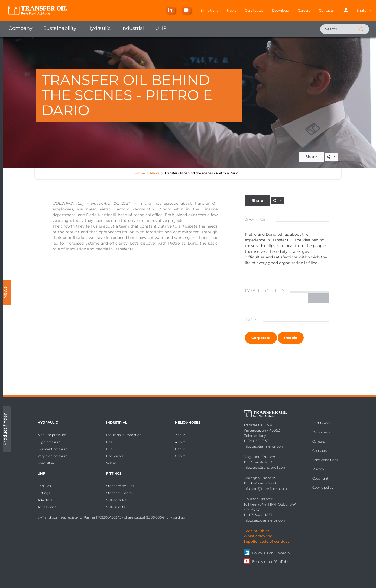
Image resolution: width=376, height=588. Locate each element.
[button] (364, 10)
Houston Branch (258, 499)
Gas (109, 442)
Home (140, 173)
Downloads (321, 432)
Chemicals (115, 456)
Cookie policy (323, 488)
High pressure (49, 442)
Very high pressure (53, 456)
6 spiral (181, 449)
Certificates (254, 10)
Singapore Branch (259, 457)
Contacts (326, 10)
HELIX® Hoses (188, 422)
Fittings (44, 493)
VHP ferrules (116, 500)
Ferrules (44, 486)
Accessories (47, 507)
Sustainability (60, 28)
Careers (304, 10)
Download (281, 10)
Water (111, 463)
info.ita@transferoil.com (264, 446)
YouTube (282, 561)
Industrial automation (124, 435)
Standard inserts (119, 493)
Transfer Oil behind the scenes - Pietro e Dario (201, 173)
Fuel (110, 449)
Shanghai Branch (259, 478)
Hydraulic (99, 28)
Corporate (261, 338)
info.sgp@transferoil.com (265, 467)
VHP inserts (116, 507)
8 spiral (181, 456)
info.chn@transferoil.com (265, 488)
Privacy (318, 469)
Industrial (133, 28)
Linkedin (282, 553)
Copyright (320, 478)
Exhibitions (209, 10)
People (291, 338)
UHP (161, 28)
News (232, 10)
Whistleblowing (258, 536)
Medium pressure (52, 435)
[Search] (345, 29)
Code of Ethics (257, 531)
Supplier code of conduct (266, 541)
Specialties (46, 463)
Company (21, 28)
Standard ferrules (120, 486)
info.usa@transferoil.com (265, 520)
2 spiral (181, 435)
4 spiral (181, 442)
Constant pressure (53, 449)
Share (311, 157)
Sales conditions (325, 460)
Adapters (45, 500)
